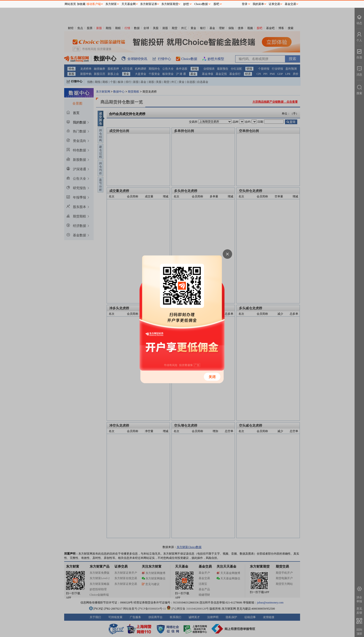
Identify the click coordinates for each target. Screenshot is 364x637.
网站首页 (70, 4)
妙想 (186, 4)
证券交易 (274, 4)
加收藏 (81, 4)
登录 (245, 4)
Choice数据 (201, 4)
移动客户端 (94, 4)
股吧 (216, 4)
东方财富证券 (149, 4)
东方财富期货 (170, 4)
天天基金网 (129, 4)
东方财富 (111, 4)
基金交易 (290, 4)
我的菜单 (258, 4)
